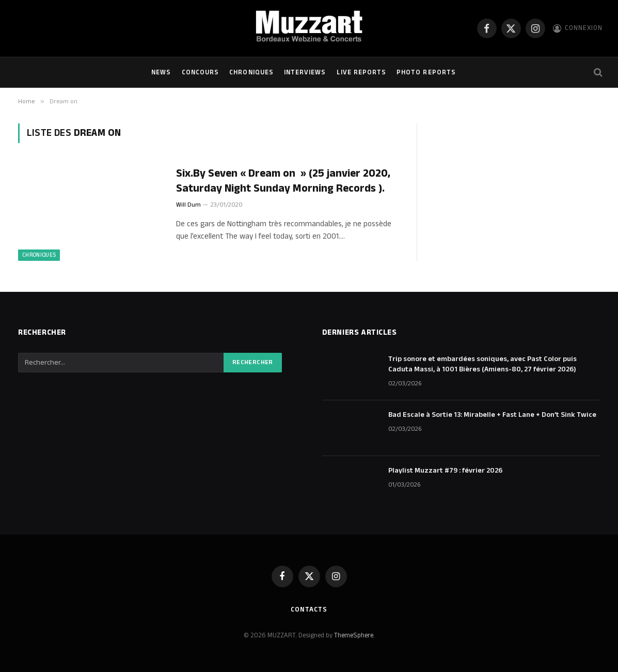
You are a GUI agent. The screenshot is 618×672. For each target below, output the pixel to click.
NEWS (161, 72)
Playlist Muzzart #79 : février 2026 (445, 471)
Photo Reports (426, 72)
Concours (200, 72)
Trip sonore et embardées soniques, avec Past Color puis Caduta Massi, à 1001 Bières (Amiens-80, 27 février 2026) (482, 364)
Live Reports (361, 72)
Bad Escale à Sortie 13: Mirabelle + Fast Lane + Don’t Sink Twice (492, 415)
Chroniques (251, 72)
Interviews (305, 72)
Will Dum (188, 205)
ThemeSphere (354, 635)
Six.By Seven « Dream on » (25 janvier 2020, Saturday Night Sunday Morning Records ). (283, 181)
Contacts (309, 610)
